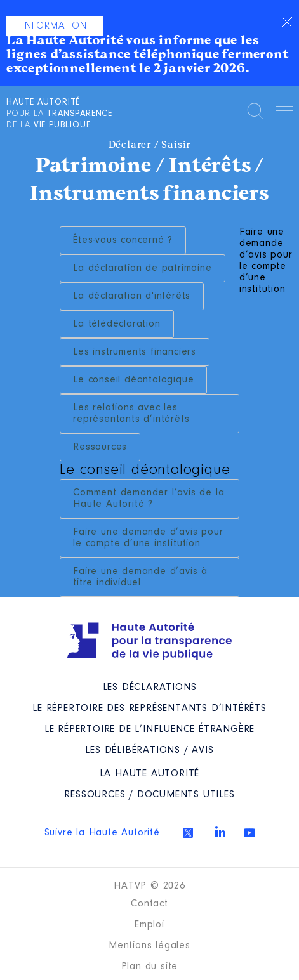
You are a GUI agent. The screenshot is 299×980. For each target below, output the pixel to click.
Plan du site (150, 967)
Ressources (100, 447)
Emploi (149, 925)
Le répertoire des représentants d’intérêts (149, 709)
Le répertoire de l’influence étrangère (149, 729)
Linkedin (220, 832)
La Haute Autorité (150, 774)
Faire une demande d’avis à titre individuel (140, 577)
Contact (149, 904)
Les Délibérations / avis (149, 750)
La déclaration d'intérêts (132, 296)
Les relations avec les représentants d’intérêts (131, 414)
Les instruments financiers (135, 352)
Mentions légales (149, 946)
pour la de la (59, 114)
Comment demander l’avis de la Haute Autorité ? (149, 499)
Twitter (188, 833)
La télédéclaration (116, 324)
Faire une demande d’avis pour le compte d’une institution (148, 538)
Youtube (249, 833)
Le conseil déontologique (133, 380)
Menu (284, 113)
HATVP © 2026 (149, 886)
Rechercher (255, 111)
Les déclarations (150, 688)
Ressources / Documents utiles (149, 795)
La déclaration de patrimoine (142, 268)
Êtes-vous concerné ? (123, 240)
